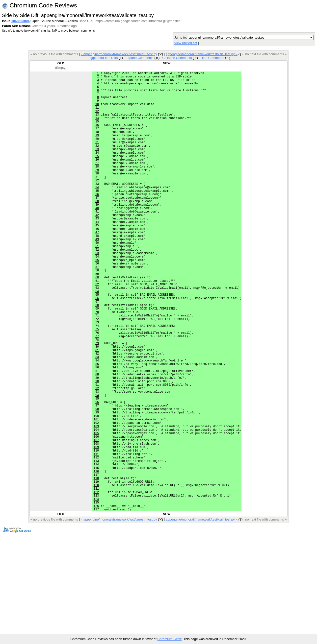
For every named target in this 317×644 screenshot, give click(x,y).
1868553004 (21, 21)
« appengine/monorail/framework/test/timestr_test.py (119, 54)
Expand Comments (140, 58)
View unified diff (185, 43)
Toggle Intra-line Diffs (102, 58)
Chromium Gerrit (169, 639)
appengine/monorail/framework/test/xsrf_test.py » (202, 54)
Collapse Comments (177, 58)
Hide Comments (212, 58)
